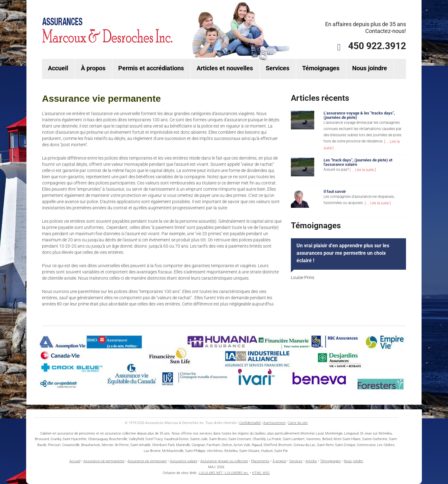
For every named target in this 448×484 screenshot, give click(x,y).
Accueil (58, 68)
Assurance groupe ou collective (224, 461)
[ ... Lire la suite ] (363, 170)
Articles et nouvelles (225, 68)
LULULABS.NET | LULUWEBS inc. (224, 473)
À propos (93, 68)
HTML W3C (261, 473)
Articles (311, 461)
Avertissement (274, 423)
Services (278, 68)
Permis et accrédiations (151, 68)
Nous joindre (370, 68)
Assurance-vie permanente (104, 461)
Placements (260, 461)
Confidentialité (250, 423)
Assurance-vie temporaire (147, 461)
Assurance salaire (184, 461)
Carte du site (298, 423)
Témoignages (321, 68)
